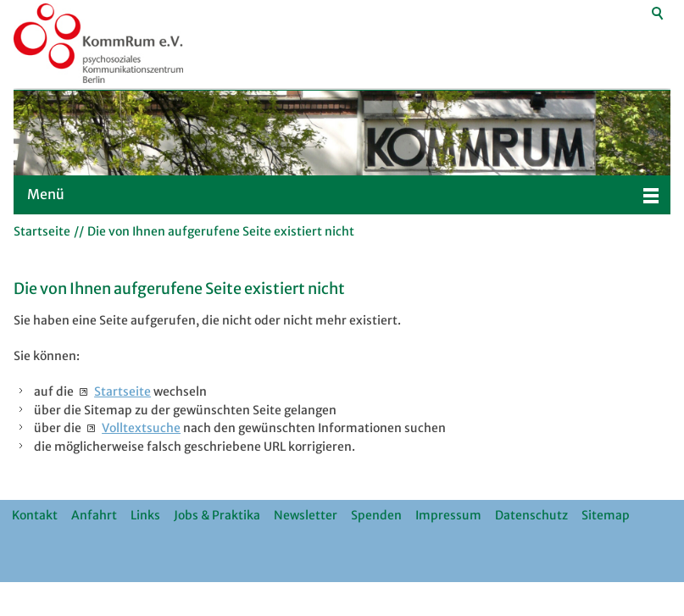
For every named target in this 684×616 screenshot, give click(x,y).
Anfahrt (94, 515)
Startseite (122, 391)
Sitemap (606, 515)
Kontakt (35, 515)
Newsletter (306, 515)
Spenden (376, 515)
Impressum (448, 515)
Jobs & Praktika (217, 515)
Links (145, 515)
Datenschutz (531, 515)
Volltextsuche (141, 428)
